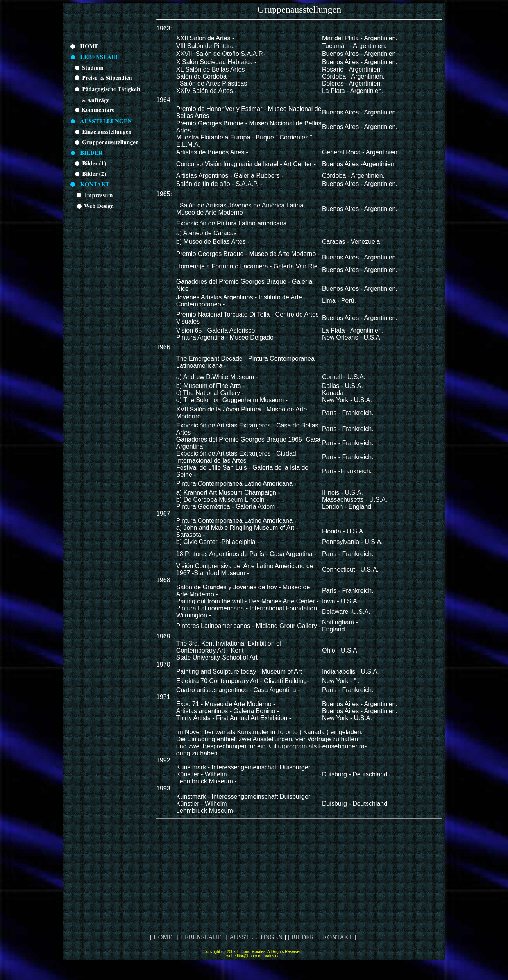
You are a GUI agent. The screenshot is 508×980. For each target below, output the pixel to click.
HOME (163, 937)
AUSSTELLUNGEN (256, 937)
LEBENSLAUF (201, 937)
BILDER (303, 937)
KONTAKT (338, 937)
